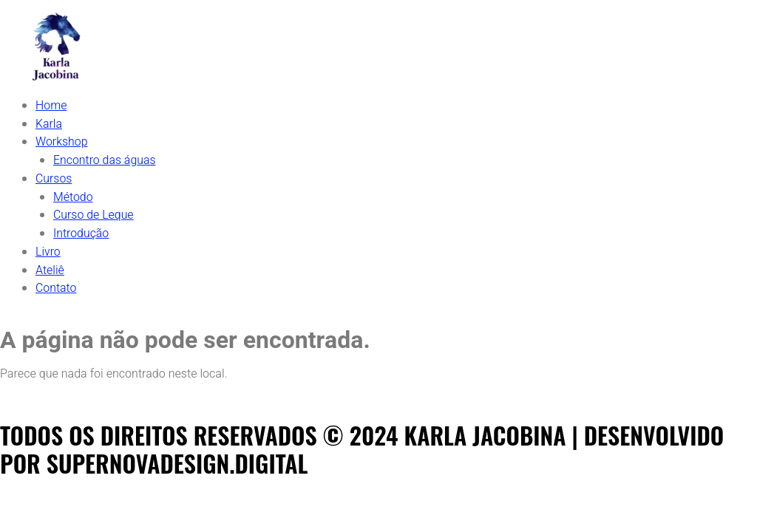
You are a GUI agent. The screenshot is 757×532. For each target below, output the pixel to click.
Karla (49, 123)
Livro (48, 248)
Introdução (81, 230)
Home (51, 106)
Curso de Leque (94, 212)
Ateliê (50, 265)
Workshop (62, 141)
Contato (56, 283)
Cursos (54, 177)
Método (73, 194)
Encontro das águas (105, 159)
